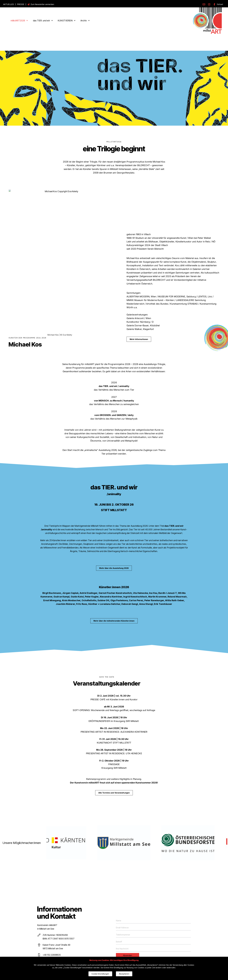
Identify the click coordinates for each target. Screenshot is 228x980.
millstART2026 (19, 21)
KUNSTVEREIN (67, 21)
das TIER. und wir (43, 21)
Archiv (85, 21)
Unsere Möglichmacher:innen (22, 843)
